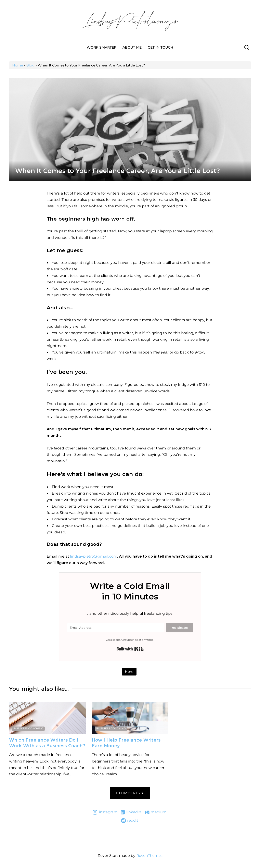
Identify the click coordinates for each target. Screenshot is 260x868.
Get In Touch (160, 47)
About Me (132, 47)
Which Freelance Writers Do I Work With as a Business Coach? (47, 743)
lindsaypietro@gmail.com (94, 556)
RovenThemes (149, 856)
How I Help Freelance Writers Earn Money (126, 743)
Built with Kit (130, 649)
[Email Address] (116, 628)
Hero (129, 672)
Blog (30, 65)
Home (18, 65)
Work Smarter (102, 47)
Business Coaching (29, 728)
